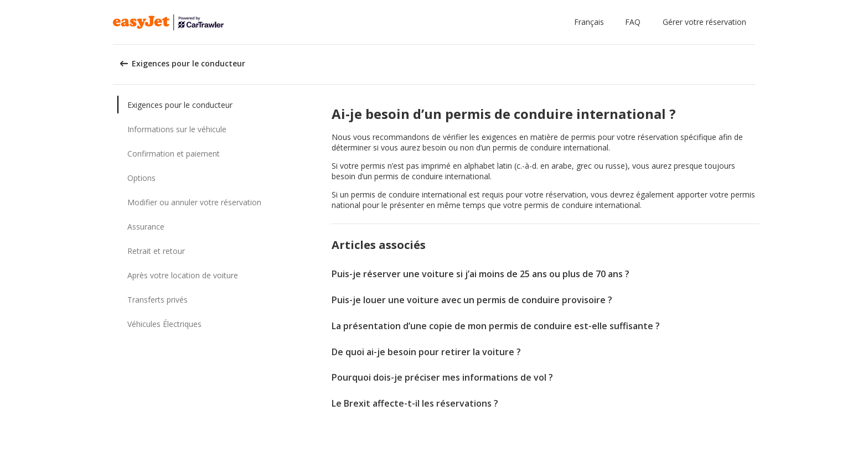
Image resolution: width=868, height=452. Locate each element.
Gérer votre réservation (704, 22)
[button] (591, 22)
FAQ (633, 22)
